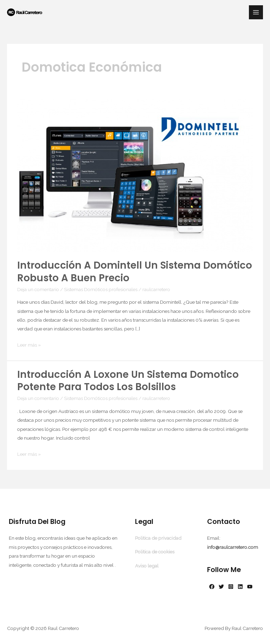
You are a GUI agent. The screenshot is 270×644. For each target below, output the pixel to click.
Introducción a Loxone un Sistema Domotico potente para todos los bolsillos (128, 381)
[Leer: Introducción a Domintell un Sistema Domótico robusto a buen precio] (135, 175)
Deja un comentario (38, 289)
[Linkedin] (240, 587)
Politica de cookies (155, 552)
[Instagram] (231, 587)
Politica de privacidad (158, 538)
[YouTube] (250, 587)
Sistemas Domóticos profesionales (101, 289)
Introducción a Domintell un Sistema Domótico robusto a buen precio (135, 272)
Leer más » (29, 345)
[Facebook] (212, 587)
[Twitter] (221, 587)
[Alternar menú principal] (256, 12)
